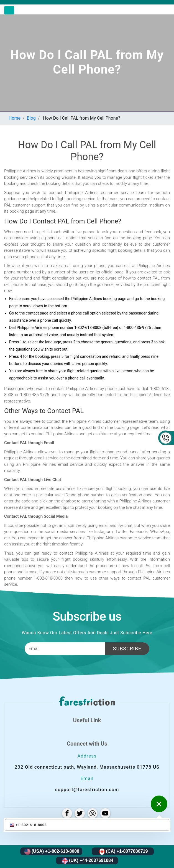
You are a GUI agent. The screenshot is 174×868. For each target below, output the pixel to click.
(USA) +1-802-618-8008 (52, 852)
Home (15, 118)
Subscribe (127, 649)
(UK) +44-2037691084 (88, 861)
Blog (31, 118)
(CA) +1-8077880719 (123, 852)
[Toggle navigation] (9, 10)
